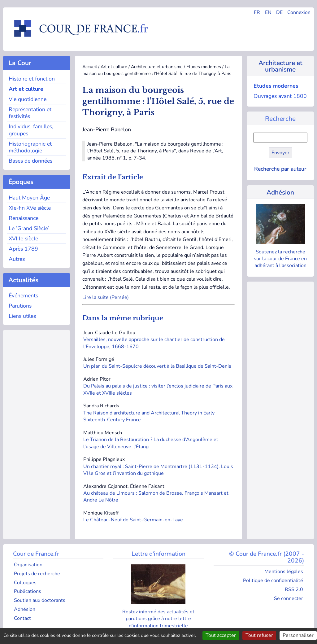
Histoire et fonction (32, 79)
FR (257, 12)
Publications (28, 591)
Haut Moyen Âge (29, 198)
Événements (23, 296)
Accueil (90, 67)
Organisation (28, 565)
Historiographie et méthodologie (30, 147)
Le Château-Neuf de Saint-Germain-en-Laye (134, 520)
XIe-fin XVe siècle (30, 208)
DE (279, 12)
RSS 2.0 (294, 589)
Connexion (299, 12)
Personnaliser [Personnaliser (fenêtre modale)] (298, 635)
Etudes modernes (204, 67)
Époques (20, 182)
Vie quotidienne (28, 99)
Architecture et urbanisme (157, 67)
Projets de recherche (37, 574)
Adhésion (280, 192)
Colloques (25, 583)
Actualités (22, 280)
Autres (17, 259)
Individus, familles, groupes (31, 130)
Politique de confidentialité (273, 580)
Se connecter (289, 598)
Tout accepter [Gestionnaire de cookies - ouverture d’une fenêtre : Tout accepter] (221, 635)
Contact (22, 618)
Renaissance (24, 218)
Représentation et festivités (30, 113)
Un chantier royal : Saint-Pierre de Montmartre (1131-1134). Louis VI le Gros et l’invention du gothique (158, 470)
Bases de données (30, 161)
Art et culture (26, 89)
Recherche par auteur (280, 169)
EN (268, 12)
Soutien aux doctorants (40, 600)
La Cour (19, 63)
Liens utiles (22, 316)
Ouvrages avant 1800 (280, 96)
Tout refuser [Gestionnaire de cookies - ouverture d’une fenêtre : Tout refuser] (259, 635)
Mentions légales (284, 572)
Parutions (20, 306)
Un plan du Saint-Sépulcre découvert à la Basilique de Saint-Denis (158, 366)
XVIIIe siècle (23, 239)
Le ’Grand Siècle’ (29, 228)
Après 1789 (23, 249)
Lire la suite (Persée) (106, 297)
